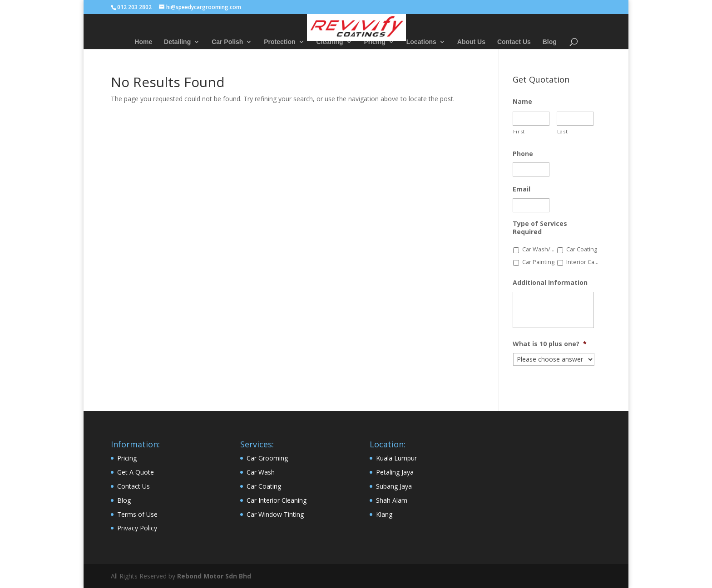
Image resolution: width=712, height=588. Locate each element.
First (519, 131)
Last (563, 131)
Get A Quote (136, 472)
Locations (421, 42)
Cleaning (329, 42)
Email (522, 189)
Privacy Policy (137, 528)
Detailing (177, 42)
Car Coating (582, 249)
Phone (523, 154)
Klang (384, 514)
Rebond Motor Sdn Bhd (214, 576)
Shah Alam (392, 500)
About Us (471, 42)
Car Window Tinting (275, 514)
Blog (550, 42)
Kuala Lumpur (396, 458)
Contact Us (514, 42)
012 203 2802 (134, 7)
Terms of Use (137, 514)
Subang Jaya (394, 486)
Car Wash (261, 472)
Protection (279, 42)
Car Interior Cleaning (277, 500)
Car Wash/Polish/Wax (539, 249)
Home (143, 42)
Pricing (374, 42)
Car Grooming (267, 458)
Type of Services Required (540, 228)
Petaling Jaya (395, 472)
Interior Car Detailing (583, 262)
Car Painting (538, 262)
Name (522, 102)
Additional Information (550, 283)
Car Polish (227, 42)
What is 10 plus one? (550, 344)
